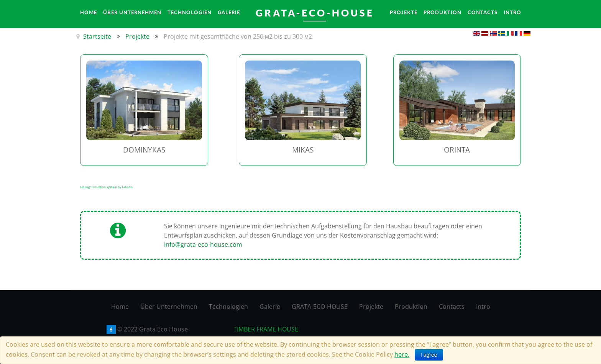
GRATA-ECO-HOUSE (320, 307)
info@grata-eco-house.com (203, 244)
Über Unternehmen (169, 307)
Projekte (371, 307)
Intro (483, 307)
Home (120, 307)
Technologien (228, 307)
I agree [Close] (429, 355)
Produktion (411, 307)
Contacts (452, 307)
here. (402, 354)
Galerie (270, 307)
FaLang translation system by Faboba (106, 187)
